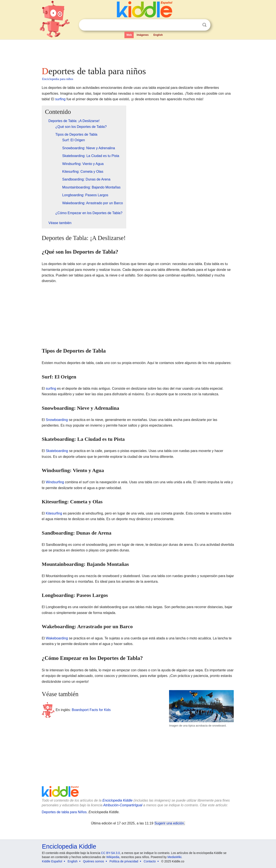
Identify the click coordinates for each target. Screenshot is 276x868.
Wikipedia (113, 857)
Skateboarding (57, 451)
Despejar (196, 25)
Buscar (204, 25)
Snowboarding (57, 420)
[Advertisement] (138, 52)
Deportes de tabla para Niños (64, 812)
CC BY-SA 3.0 (111, 853)
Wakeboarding (57, 638)
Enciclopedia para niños (58, 79)
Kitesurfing (54, 513)
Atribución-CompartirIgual (123, 805)
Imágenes (143, 35)
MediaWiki (175, 857)
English (158, 35)
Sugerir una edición (169, 823)
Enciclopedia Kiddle (118, 800)
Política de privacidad (124, 861)
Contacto (150, 861)
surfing (60, 99)
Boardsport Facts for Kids (91, 710)
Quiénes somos (93, 861)
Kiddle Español (52, 861)
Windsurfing (55, 482)
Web (129, 35)
